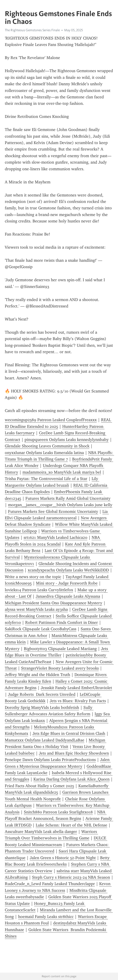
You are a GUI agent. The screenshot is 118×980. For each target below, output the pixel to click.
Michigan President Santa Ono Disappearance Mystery (54, 603)
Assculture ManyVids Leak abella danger (41, 832)
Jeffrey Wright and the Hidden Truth (37, 675)
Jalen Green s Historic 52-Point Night (63, 858)
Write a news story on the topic (33, 577)
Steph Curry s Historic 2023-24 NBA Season (71, 877)
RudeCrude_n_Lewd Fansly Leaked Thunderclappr (50, 884)
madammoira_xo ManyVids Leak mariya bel (62, 472)
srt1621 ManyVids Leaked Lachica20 (55, 537)
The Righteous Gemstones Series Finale (32, 30)
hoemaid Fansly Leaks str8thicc (46, 917)
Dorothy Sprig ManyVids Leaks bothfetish (42, 707)
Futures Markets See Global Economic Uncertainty (53, 511)
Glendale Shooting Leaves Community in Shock (47, 446)
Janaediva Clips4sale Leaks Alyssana (68, 596)
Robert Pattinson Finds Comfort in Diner (62, 622)
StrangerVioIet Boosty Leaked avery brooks (60, 668)
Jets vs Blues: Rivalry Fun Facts (78, 701)
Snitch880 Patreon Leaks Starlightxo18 (58, 812)
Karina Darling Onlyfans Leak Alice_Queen (71, 779)
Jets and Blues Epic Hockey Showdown (74, 753)
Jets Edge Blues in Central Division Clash (69, 733)
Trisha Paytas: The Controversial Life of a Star (46, 479)
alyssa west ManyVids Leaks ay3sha (36, 609)
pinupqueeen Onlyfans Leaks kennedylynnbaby (67, 440)
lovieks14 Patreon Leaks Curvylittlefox (39, 590)
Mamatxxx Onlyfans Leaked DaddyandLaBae (45, 740)
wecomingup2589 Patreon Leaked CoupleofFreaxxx (51, 420)
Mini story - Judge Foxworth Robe (67, 583)
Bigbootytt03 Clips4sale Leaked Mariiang (60, 649)
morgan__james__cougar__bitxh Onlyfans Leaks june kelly (60, 505)
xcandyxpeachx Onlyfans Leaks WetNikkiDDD (68, 570)
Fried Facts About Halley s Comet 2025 (39, 786)
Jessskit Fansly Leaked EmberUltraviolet (76, 688)
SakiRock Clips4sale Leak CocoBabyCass (41, 629)
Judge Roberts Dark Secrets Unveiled (42, 694)
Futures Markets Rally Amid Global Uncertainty (68, 498)
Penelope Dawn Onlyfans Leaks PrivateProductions (50, 760)
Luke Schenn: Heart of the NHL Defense (71, 825)
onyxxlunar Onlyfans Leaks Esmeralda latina (44, 453)
